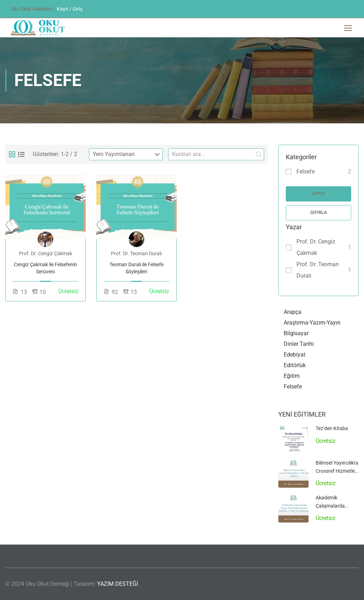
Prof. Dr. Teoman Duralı (318, 270)
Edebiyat (295, 355)
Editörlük (295, 365)
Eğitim (292, 376)
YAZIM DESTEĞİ (117, 584)
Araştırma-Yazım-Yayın (312, 323)
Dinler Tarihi (299, 344)
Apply (319, 194)
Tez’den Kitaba (332, 428)
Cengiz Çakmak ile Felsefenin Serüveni (45, 268)
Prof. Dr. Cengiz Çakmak (316, 247)
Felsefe (306, 172)
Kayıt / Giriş (70, 9)
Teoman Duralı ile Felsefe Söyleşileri (136, 268)
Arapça (293, 312)
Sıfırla (318, 212)
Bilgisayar (296, 333)
